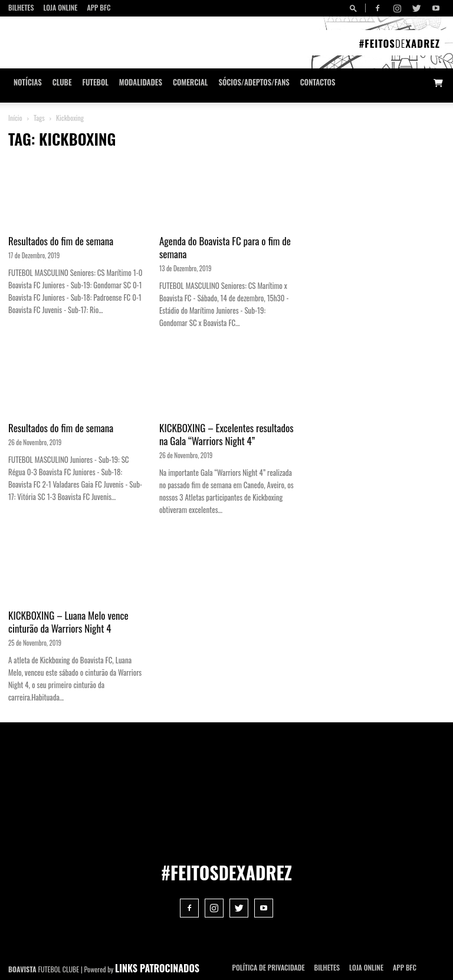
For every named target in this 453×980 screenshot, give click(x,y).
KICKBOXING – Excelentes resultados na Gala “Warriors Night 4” (226, 434)
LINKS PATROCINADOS (157, 968)
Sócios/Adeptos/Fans (254, 82)
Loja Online (60, 7)
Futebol (96, 82)
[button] (355, 8)
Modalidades (141, 82)
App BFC (99, 7)
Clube (62, 82)
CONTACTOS (318, 82)
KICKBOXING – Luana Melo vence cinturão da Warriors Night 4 (68, 622)
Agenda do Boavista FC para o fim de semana (225, 247)
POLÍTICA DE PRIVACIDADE (269, 967)
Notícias (28, 82)
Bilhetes (21, 7)
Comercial (191, 82)
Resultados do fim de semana (61, 241)
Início (15, 118)
